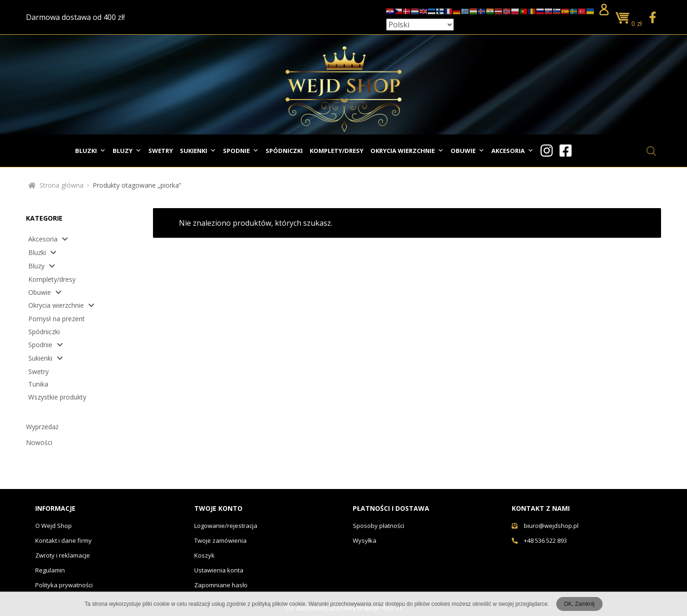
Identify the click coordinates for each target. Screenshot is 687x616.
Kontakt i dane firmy (64, 540)
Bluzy (127, 151)
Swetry (161, 151)
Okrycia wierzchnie (407, 151)
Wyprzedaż (42, 427)
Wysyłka (365, 540)
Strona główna (61, 185)
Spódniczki (284, 151)
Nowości (39, 442)
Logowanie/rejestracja (226, 526)
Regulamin (50, 570)
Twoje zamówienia (220, 540)
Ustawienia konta (219, 570)
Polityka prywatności (64, 585)
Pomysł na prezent (57, 319)
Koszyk (204, 555)
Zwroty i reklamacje (63, 555)
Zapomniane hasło (221, 585)
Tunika (38, 384)
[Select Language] (420, 25)
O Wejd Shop (54, 526)
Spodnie (241, 151)
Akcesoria (512, 151)
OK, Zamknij (579, 604)
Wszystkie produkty (57, 397)
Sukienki (198, 151)
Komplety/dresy (337, 151)
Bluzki (90, 151)
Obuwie (468, 151)
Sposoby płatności (378, 526)
